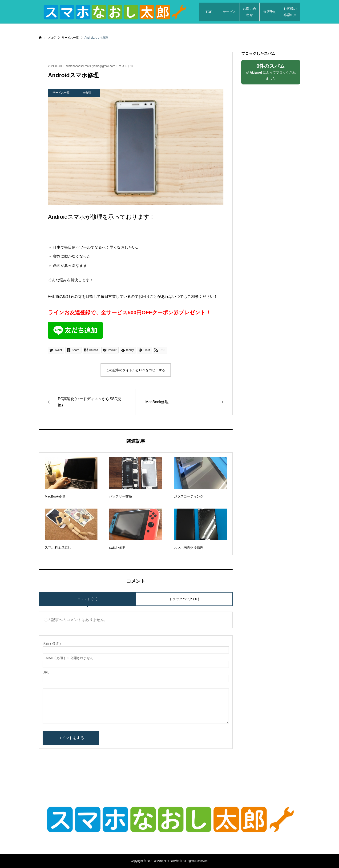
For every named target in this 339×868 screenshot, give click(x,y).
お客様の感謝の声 (290, 12)
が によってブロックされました (271, 72)
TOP (209, 12)
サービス (229, 12)
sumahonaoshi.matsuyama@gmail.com (90, 66)
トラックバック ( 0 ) (184, 599)
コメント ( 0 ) (87, 599)
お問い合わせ (250, 12)
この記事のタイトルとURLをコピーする (136, 370)
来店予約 (270, 12)
